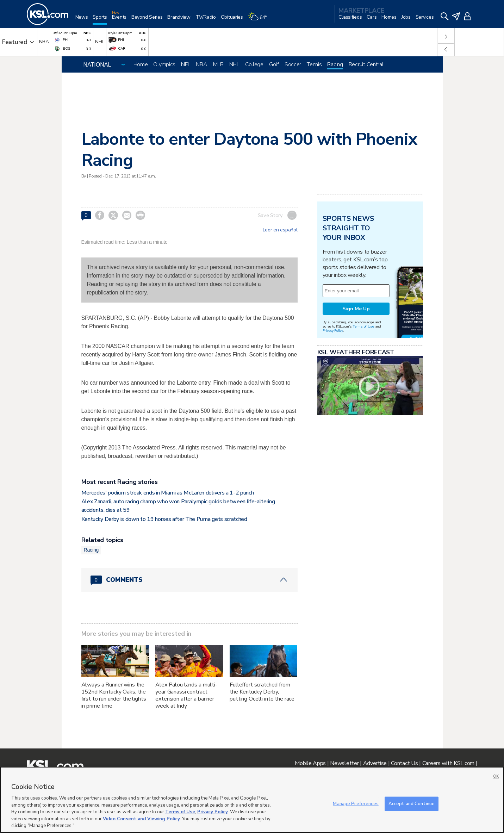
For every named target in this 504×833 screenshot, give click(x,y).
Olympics (164, 64)
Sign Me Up (356, 309)
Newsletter (344, 763)
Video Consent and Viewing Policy (141, 819)
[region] (252, 800)
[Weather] (260, 20)
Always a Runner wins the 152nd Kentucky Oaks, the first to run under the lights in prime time (114, 695)
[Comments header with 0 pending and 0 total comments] (189, 580)
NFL (186, 64)
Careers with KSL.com (448, 763)
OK (496, 776)
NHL (234, 64)
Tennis (314, 64)
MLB (218, 64)
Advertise (375, 763)
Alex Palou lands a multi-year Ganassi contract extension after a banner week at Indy (186, 695)
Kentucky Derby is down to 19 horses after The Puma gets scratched (164, 519)
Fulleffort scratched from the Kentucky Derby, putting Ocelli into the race (262, 692)
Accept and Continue (412, 803)
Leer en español (280, 230)
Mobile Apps (310, 763)
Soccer (293, 64)
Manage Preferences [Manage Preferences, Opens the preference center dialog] (356, 803)
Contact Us (404, 763)
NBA (201, 64)
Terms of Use (363, 326)
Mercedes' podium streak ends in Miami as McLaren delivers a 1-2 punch (168, 493)
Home (141, 64)
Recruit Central (366, 64)
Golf (274, 64)
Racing (335, 64)
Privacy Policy (333, 331)
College (254, 64)
